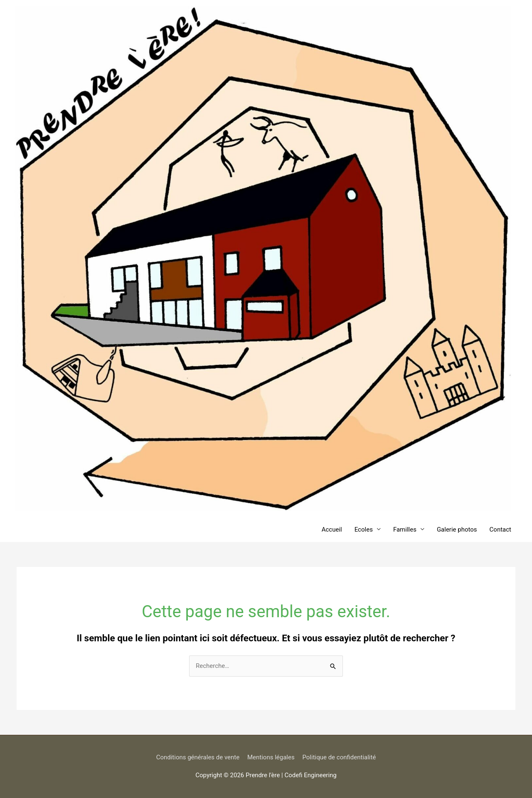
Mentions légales (271, 757)
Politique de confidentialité (339, 757)
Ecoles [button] (364, 530)
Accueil (332, 530)
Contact (500, 530)
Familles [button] (405, 530)
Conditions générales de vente (198, 757)
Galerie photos (457, 530)
